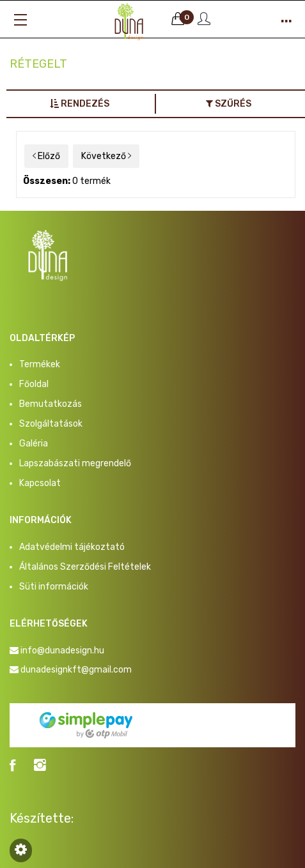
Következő (106, 156)
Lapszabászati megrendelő (75, 463)
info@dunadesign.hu (62, 651)
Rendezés (80, 104)
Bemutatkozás (51, 404)
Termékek (40, 364)
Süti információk (54, 587)
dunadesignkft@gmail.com (76, 670)
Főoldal (34, 384)
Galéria (34, 444)
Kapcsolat (40, 483)
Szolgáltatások (51, 424)
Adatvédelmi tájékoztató (72, 547)
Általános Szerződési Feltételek (85, 567)
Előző (46, 156)
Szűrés (229, 104)
